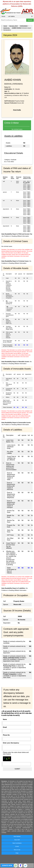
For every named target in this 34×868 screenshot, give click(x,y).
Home (3, 16)
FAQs (17, 853)
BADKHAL (7, 28)
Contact (17, 846)
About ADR (17, 840)
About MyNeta (17, 837)
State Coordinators (17, 843)
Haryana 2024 (13, 26)
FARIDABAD (24, 26)
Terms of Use (17, 850)
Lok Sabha (11, 16)
